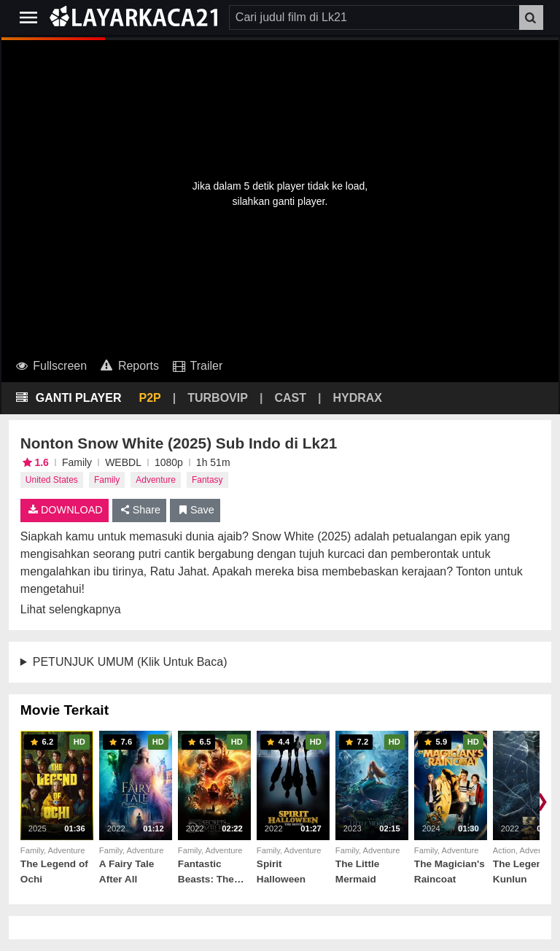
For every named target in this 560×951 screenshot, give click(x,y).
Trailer (197, 366)
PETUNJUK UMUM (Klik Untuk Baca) (130, 662)
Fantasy (207, 480)
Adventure (156, 480)
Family (107, 480)
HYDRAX (357, 398)
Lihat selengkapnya (71, 609)
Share (140, 510)
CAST (290, 398)
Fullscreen (50, 366)
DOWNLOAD (65, 510)
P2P (150, 398)
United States (52, 480)
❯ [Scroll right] (542, 800)
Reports (129, 366)
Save (195, 510)
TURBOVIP (218, 398)
